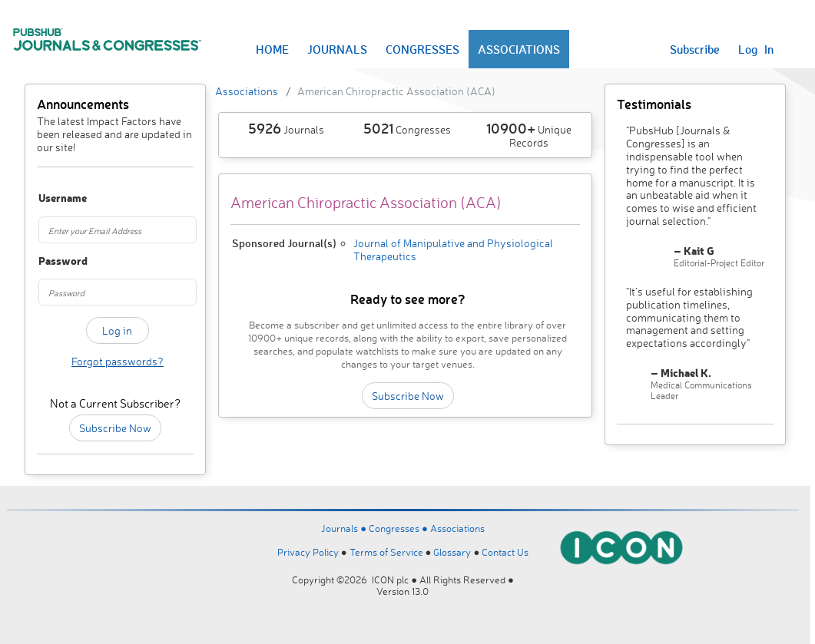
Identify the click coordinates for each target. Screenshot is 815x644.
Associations (247, 91)
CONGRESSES (422, 49)
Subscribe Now (115, 428)
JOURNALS (337, 49)
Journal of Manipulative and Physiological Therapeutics (453, 249)
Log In (756, 49)
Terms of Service (386, 552)
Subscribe (695, 49)
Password (50, 261)
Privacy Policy (308, 552)
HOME (272, 49)
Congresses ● (399, 528)
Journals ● (345, 528)
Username (50, 198)
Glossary (452, 552)
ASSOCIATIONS (519, 49)
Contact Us (505, 552)
